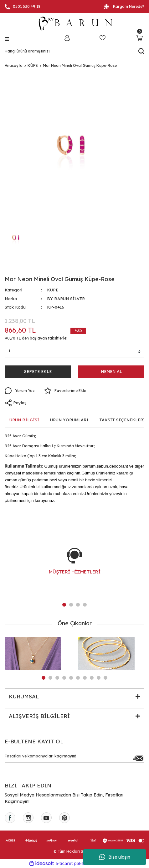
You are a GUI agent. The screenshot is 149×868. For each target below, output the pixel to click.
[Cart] (139, 38)
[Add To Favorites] (65, 391)
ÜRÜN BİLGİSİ (24, 420)
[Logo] (74, 24)
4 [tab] (85, 605)
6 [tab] (78, 678)
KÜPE (53, 290)
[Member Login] (67, 38)
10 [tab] (105, 678)
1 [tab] (64, 605)
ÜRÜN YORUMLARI (69, 420)
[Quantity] (74, 352)
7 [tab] (85, 678)
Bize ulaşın (115, 857)
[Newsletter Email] (74, 758)
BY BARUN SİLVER (66, 299)
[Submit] (138, 758)
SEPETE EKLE (38, 371)
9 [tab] (99, 678)
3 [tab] (78, 605)
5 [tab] (71, 678)
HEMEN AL (111, 371)
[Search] (74, 51)
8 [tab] (92, 678)
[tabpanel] (74, 568)
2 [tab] (71, 605)
